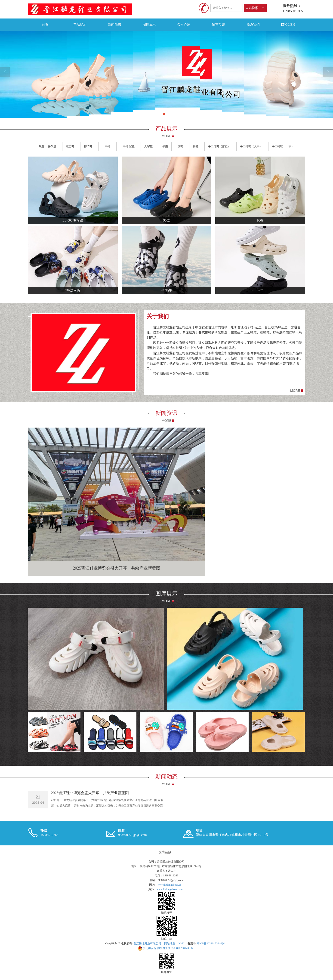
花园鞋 (70, 146)
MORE (166, 136)
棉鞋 (196, 146)
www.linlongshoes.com (170, 889)
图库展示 (149, 25)
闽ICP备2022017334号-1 (211, 943)
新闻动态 (114, 25)
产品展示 (80, 25)
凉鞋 (180, 146)
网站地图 (170, 943)
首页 (45, 25)
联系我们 (253, 25)
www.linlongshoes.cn (169, 885)
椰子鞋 (88, 146)
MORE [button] (295, 391)
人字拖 (148, 146)
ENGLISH (288, 25)
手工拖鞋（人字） (251, 146)
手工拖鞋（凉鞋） (219, 146)
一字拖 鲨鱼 (127, 146)
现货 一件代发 (48, 146)
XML (181, 943)
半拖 (165, 146)
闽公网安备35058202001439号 (165, 948)
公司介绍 (184, 25)
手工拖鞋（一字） (283, 146)
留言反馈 (219, 25)
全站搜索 (252, 8)
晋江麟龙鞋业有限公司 (147, 943)
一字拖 (106, 146)
